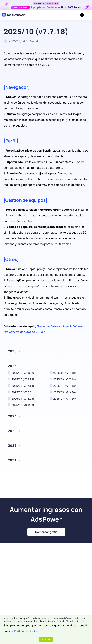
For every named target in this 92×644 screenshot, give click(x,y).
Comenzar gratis (46, 532)
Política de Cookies (27, 631)
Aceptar (46, 639)
